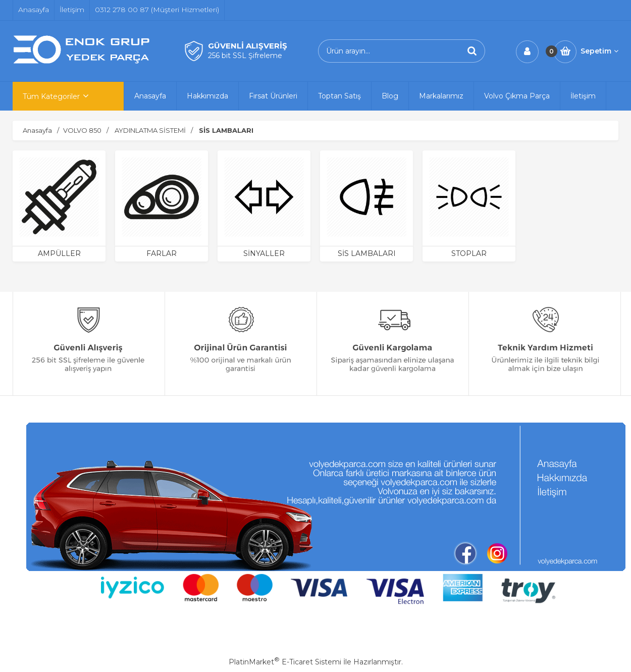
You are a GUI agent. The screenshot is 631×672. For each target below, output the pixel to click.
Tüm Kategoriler (51, 96)
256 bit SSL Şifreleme (245, 56)
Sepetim (599, 51)
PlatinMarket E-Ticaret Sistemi (285, 662)
